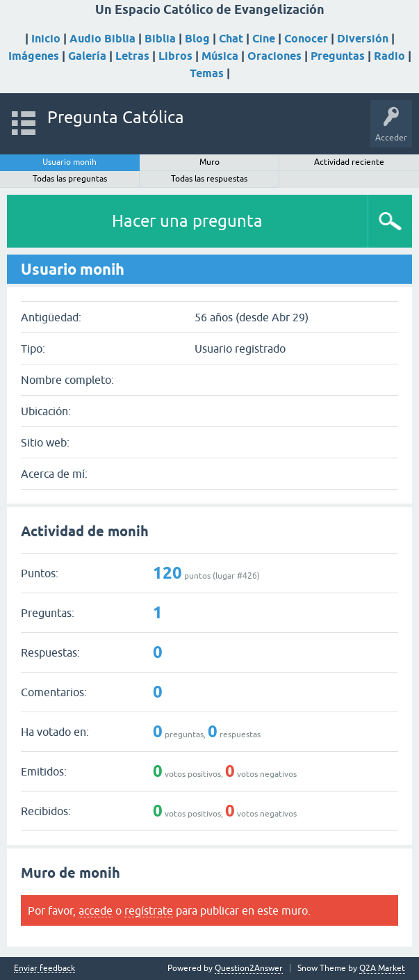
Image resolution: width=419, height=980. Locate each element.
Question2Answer (249, 968)
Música (220, 56)
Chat (231, 39)
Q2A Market (382, 968)
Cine (264, 39)
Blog (197, 39)
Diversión (363, 39)
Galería (87, 56)
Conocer (306, 39)
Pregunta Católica (116, 117)
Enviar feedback (44, 969)
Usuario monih (69, 162)
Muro (209, 162)
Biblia (160, 39)
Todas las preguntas (70, 179)
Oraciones (274, 56)
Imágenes (34, 56)
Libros (175, 56)
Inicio (46, 39)
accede (96, 910)
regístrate (149, 910)
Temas (207, 73)
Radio (389, 56)
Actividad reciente (349, 162)
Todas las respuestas (209, 179)
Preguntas (338, 56)
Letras (132, 56)
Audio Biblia (102, 39)
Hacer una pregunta (187, 221)
